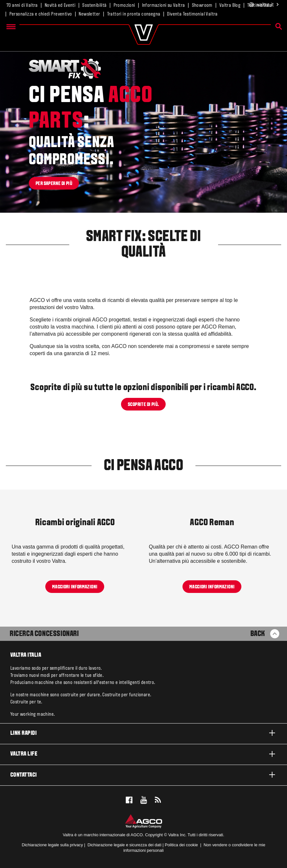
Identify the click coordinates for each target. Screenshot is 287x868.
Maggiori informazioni (75, 587)
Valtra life (143, 754)
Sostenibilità (94, 6)
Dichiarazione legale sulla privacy (52, 845)
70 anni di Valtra (22, 6)
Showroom (202, 6)
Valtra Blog (230, 6)
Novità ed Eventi (60, 6)
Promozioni (124, 6)
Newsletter (89, 14)
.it (264, 5)
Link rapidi (143, 733)
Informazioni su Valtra (164, 6)
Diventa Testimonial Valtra (192, 14)
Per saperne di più (54, 183)
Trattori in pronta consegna (134, 14)
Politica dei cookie (181, 845)
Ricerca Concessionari (44, 634)
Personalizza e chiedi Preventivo (41, 14)
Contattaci (143, 775)
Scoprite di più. (143, 405)
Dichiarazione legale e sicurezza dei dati (124, 845)
